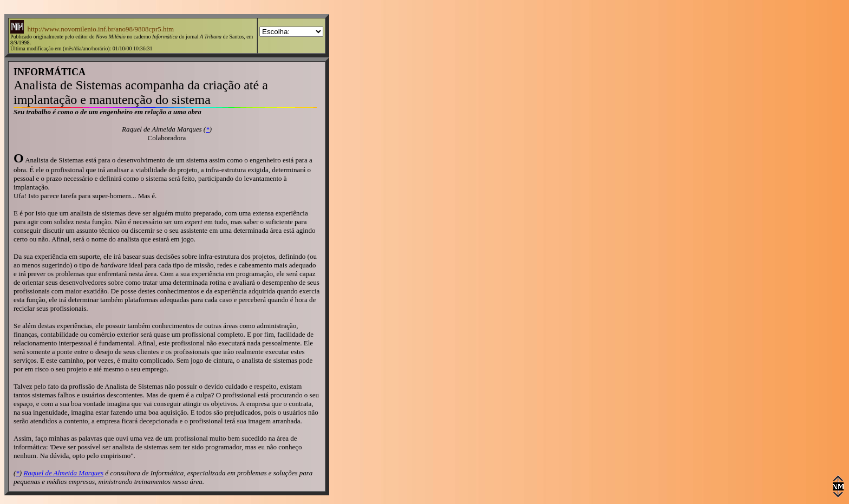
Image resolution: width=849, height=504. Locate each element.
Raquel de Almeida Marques (63, 473)
